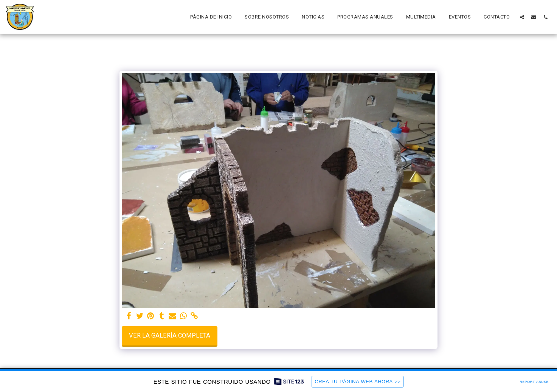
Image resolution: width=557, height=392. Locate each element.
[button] (522, 17)
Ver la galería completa (170, 335)
